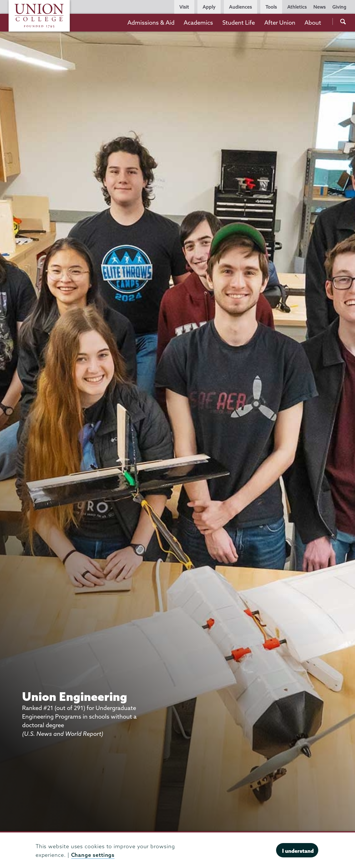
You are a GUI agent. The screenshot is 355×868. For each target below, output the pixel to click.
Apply (209, 7)
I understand (298, 851)
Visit (184, 7)
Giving (339, 7)
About (313, 23)
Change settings (93, 855)
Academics (198, 23)
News (320, 7)
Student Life (239, 23)
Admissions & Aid (151, 23)
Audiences (240, 7)
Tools (271, 7)
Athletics (297, 7)
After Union (280, 23)
